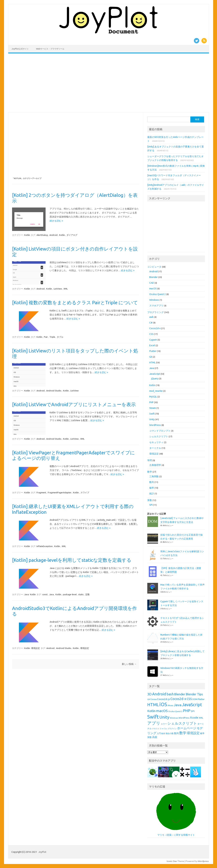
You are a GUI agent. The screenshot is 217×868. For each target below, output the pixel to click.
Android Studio (54, 391)
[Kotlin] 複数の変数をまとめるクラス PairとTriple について (75, 302)
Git (151, 357)
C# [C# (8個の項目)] (149, 699)
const (45, 594)
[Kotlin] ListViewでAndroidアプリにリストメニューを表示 (74, 404)
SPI (151, 505)
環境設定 (36, 648)
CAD (152, 283)
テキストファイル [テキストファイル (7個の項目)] (160, 729)
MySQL (153, 397)
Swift (152, 414)
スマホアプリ (156, 306)
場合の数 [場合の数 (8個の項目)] (170, 733)
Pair (46, 337)
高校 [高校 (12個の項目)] (155, 737)
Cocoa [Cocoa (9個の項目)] (153, 699)
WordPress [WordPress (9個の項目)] (184, 718)
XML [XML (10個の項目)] (201, 718)
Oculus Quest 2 (158, 294)
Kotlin (27, 235)
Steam (153, 408)
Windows (154, 300)
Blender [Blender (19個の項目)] (180, 694)
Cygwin (153, 340)
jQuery (155, 379)
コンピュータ (154, 267)
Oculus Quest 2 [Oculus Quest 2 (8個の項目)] (175, 711)
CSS (151, 334)
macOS (153, 288)
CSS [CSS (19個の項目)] (189, 699)
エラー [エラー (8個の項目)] (164, 724)
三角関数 (154, 476)
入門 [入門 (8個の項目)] (159, 733)
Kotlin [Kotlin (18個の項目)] (151, 711)
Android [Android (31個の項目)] (159, 694)
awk (151, 317)
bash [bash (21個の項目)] (170, 694)
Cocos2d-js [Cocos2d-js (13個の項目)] (163, 699)
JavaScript (155, 374)
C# (151, 323)
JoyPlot (42, 852)
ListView (58, 289)
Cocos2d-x (155, 328)
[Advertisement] (109, 83)
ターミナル (155, 448)
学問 (150, 460)
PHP (151, 402)
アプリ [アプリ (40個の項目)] (154, 723)
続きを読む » (56, 221)
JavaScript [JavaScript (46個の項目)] (192, 705)
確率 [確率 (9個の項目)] (202, 733)
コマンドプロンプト (160, 431)
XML (66, 289)
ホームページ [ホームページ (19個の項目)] (187, 728)
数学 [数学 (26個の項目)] (183, 733)
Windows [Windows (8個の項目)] (174, 718)
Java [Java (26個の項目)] (178, 705)
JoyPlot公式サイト (20, 49)
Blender (153, 277)
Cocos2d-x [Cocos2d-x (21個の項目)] (178, 699)
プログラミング (156, 312)
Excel (152, 345)
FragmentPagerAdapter (60, 492)
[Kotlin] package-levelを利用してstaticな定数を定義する (72, 560)
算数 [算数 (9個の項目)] (149, 737)
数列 (152, 482)
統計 (152, 493)
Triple (52, 337)
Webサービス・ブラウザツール (50, 49)
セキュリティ (156, 442)
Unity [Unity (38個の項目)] (164, 717)
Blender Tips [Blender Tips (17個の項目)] (194, 694)
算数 (150, 500)
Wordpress (203, 861)
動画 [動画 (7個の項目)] (163, 733)
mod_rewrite (156, 391)
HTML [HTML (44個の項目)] (153, 705)
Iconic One (172, 861)
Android (53, 235)
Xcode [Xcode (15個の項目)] (194, 717)
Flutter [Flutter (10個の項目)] (201, 699)
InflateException (45, 546)
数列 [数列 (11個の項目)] (176, 733)
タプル (60, 337)
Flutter (153, 351)
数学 (150, 472)
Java (27, 594)
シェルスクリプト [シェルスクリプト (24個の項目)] (182, 723)
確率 (152, 488)
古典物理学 (155, 465)
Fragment (41, 492)
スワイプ (85, 492)
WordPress (155, 425)
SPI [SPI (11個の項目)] (193, 711)
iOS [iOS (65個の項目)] (163, 704)
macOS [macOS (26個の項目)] (162, 711)
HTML (152, 362)
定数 (87, 594)
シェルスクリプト (159, 436)
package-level (70, 594)
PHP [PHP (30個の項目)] (187, 711)
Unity (152, 419)
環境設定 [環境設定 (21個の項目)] (193, 733)
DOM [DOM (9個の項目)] (195, 699)
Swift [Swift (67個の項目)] (153, 717)
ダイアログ (72, 235)
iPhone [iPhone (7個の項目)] (170, 706)
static (81, 594)
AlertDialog (42, 235)
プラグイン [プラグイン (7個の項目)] (172, 729)
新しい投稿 (129, 664)
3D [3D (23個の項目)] (149, 694)
